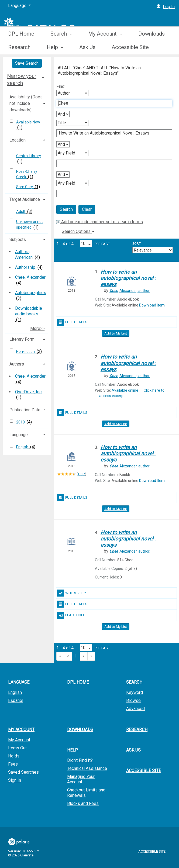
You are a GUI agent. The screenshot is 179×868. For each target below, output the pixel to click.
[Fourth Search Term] (111, 194)
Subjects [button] (18, 240)
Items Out (17, 748)
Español (16, 700)
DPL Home (21, 47)
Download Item (152, 305)
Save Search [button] (27, 63)
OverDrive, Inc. (29, 392)
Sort (137, 244)
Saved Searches (23, 772)
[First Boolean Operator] (63, 114)
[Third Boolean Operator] (63, 175)
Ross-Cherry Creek (27, 174)
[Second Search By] (72, 123)
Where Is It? (72, 593)
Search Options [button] (78, 231)
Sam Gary (25, 187)
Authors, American (24, 254)
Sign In (15, 780)
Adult (21, 212)
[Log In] (159, 7)
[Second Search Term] (111, 133)
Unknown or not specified (30, 224)
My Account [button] (105, 47)
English (23, 447)
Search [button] (61, 47)
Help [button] (73, 750)
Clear (87, 209)
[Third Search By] (72, 153)
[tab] (27, 80)
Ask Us (133, 750)
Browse (133, 700)
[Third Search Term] (111, 163)
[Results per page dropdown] (86, 244)
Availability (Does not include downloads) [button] (26, 103)
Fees (13, 764)
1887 (81, 474)
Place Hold (71, 615)
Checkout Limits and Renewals (86, 793)
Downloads (80, 730)
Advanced (135, 709)
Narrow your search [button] (22, 80)
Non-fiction (26, 352)
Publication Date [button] (25, 410)
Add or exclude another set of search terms (100, 222)
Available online (125, 390)
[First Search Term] (111, 103)
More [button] (149, 47)
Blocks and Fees (83, 803)
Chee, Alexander (30, 277)
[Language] (19, 6)
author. (130, 291)
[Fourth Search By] (72, 183)
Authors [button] (17, 364)
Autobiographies (31, 293)
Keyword (135, 692)
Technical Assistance (87, 768)
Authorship (25, 267)
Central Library (29, 156)
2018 (21, 422)
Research (137, 730)
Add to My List (116, 333)
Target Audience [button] (25, 199)
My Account (19, 740)
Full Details (72, 322)
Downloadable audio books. (29, 311)
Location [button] (18, 140)
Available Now (28, 122)
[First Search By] (72, 93)
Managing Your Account (81, 779)
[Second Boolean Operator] (63, 144)
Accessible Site (144, 771)
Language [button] (19, 435)
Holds (14, 756)
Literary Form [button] (22, 339)
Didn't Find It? (80, 760)
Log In (169, 7)
